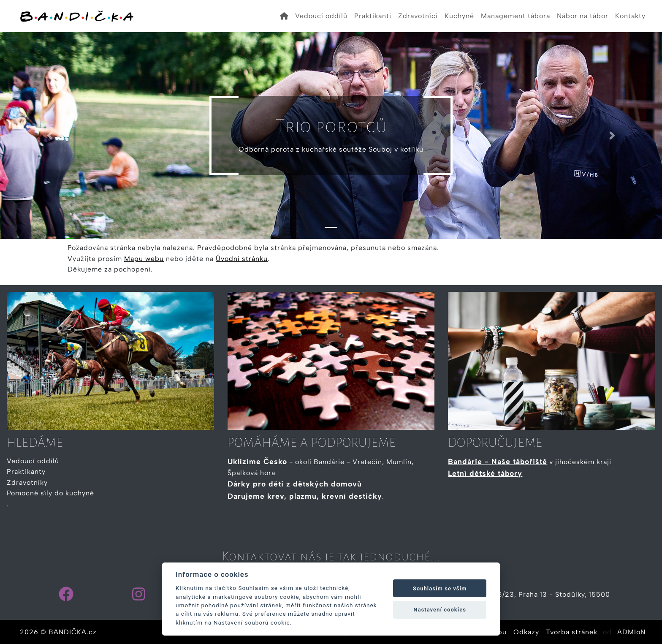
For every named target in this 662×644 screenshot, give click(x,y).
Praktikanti (373, 16)
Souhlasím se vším (440, 588)
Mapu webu (144, 259)
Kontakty (630, 16)
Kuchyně (459, 16)
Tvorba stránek (572, 632)
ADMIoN (631, 632)
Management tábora (515, 16)
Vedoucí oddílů (321, 16)
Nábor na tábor (583, 16)
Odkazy (526, 632)
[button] (50, 136)
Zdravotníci (418, 16)
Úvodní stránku (242, 259)
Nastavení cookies (440, 610)
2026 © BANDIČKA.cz (58, 632)
